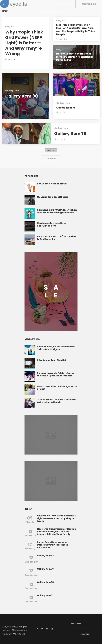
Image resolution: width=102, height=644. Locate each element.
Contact (57, 12)
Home (34, 4)
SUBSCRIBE (85, 634)
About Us (67, 4)
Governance (56, 4)
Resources (43, 4)
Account (46, 12)
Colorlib (22, 634)
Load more (50, 150)
